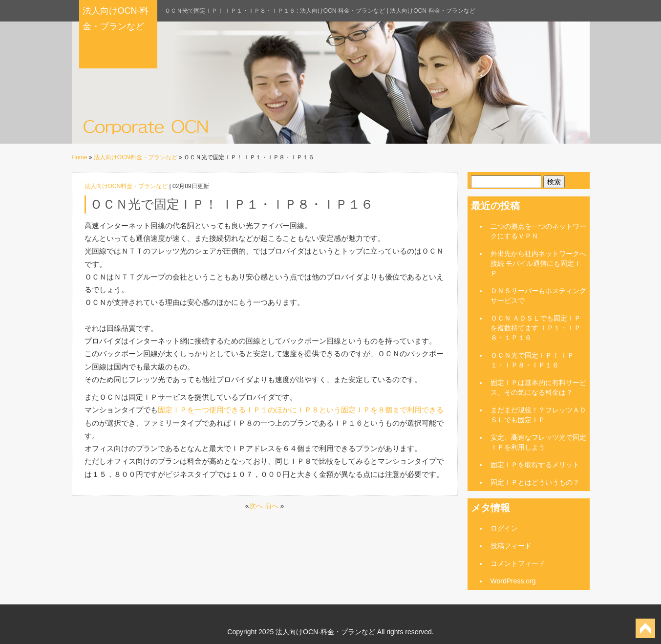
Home (80, 157)
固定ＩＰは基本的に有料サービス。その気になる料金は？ (538, 387)
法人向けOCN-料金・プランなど (116, 19)
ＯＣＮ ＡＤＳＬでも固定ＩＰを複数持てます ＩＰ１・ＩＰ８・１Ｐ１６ (536, 328)
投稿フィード (511, 546)
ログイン (504, 528)
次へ (256, 506)
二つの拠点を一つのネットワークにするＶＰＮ (538, 231)
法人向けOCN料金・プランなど (136, 157)
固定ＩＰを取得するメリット (535, 465)
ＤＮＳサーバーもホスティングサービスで (538, 296)
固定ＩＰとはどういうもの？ (535, 482)
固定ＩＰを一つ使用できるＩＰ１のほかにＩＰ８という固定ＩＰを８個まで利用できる (301, 410)
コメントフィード (518, 563)
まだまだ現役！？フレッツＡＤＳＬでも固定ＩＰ (538, 415)
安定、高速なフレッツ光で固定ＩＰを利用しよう (538, 442)
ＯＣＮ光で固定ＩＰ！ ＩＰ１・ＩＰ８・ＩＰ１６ (533, 360)
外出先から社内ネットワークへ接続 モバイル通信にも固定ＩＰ (538, 263)
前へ (272, 506)
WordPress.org (513, 581)
